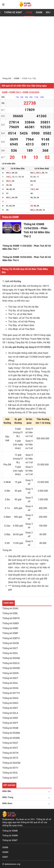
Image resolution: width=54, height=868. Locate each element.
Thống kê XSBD (10, 628)
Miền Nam (7, 803)
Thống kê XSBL (10, 613)
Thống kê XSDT (10, 678)
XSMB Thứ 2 (15, 92)
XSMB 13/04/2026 (31, 92)
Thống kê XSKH (10, 698)
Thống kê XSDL (10, 653)
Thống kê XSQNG (11, 738)
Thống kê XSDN (10, 673)
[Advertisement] (27, 48)
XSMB (29, 12)
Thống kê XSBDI (11, 623)
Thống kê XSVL (10, 773)
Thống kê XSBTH (11, 638)
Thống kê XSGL (10, 683)
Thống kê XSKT (10, 708)
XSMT (5, 857)
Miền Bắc (7, 791)
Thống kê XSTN (10, 753)
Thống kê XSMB (10, 217)
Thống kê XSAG (10, 608)
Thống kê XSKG (10, 703)
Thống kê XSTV (10, 768)
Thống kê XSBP (10, 633)
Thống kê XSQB (10, 728)
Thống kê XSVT (10, 778)
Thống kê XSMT (10, 840)
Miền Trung (8, 797)
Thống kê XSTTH (11, 693)
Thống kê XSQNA (11, 733)
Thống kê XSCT (10, 648)
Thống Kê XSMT (13, 12)
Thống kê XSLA (10, 713)
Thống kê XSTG (10, 758)
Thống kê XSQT (10, 743)
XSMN (39, 12)
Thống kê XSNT (10, 718)
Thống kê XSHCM (11, 763)
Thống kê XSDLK (11, 663)
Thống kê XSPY (10, 723)
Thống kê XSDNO (11, 668)
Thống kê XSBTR (11, 618)
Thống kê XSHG (10, 688)
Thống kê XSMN (10, 836)
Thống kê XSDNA (11, 658)
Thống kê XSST (10, 748)
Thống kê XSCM (11, 643)
